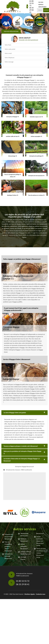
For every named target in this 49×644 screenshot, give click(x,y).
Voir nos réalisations (11, 31)
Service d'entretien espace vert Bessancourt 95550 (40, 541)
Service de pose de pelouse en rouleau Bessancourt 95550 (41, 553)
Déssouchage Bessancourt (24, 535)
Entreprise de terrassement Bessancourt (9, 537)
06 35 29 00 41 (31, 10)
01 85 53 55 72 (31, 3)
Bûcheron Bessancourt (24, 540)
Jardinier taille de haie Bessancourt (26, 553)
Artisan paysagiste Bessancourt (24, 546)
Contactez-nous (41, 594)
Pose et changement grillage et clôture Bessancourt (8, 546)
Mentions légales (30, 594)
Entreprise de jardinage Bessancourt (9, 556)
